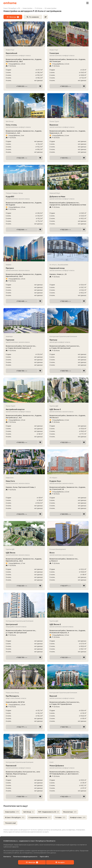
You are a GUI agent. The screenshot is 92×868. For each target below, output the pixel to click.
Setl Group (28, 812)
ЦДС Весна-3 (68, 409)
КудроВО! (24, 197)
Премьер (68, 340)
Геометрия (68, 53)
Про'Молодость (24, 696)
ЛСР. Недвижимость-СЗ (48, 812)
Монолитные (70, 812)
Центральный (24, 624)
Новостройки (12, 812)
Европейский (24, 53)
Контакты (7, 857)
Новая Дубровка (68, 766)
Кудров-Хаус (68, 481)
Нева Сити (24, 481)
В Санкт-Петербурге (15, 817)
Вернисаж (68, 125)
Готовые (60, 817)
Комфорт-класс (78, 817)
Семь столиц (24, 125)
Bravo (68, 553)
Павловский (24, 766)
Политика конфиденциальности (25, 857)
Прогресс (24, 268)
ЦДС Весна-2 (68, 624)
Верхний (68, 696)
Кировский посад (68, 268)
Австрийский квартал (24, 409)
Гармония (24, 340)
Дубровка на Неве (68, 197)
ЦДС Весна (24, 553)
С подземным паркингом (40, 817)
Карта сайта (44, 857)
